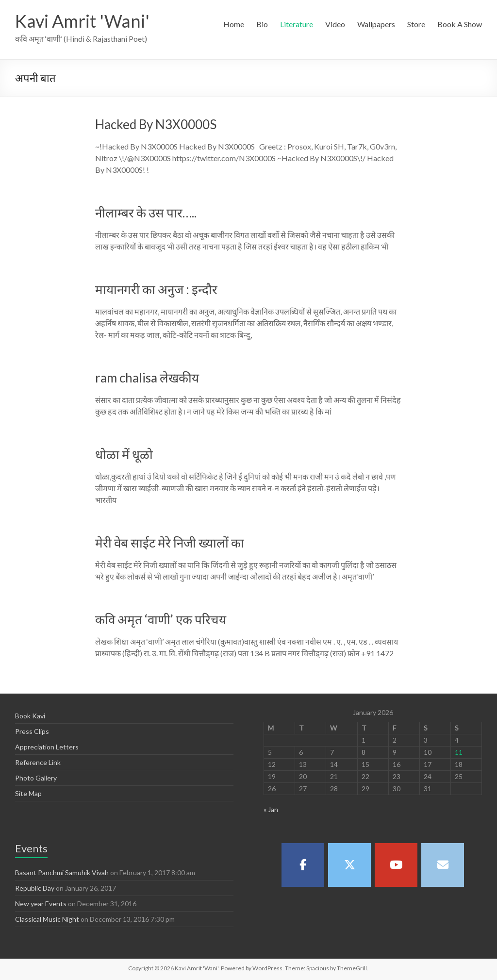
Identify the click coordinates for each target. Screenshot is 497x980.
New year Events (41, 904)
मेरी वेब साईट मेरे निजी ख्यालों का (170, 543)
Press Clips (32, 731)
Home (234, 24)
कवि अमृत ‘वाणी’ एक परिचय (161, 619)
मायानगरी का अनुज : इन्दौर (156, 289)
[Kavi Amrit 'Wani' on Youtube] (396, 865)
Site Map (28, 793)
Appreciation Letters (47, 747)
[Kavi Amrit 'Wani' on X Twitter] (349, 865)
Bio (262, 24)
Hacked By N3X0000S (156, 124)
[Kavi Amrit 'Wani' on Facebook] (303, 865)
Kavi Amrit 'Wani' (82, 21)
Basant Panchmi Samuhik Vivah (62, 872)
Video (335, 24)
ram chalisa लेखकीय (147, 378)
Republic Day (35, 888)
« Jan (271, 809)
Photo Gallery (36, 778)
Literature (297, 24)
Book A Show (460, 24)
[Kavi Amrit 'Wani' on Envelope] (443, 865)
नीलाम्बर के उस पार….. (146, 213)
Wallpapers (376, 24)
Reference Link (38, 762)
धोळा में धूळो (124, 454)
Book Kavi (30, 716)
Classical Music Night (47, 919)
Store (416, 24)
